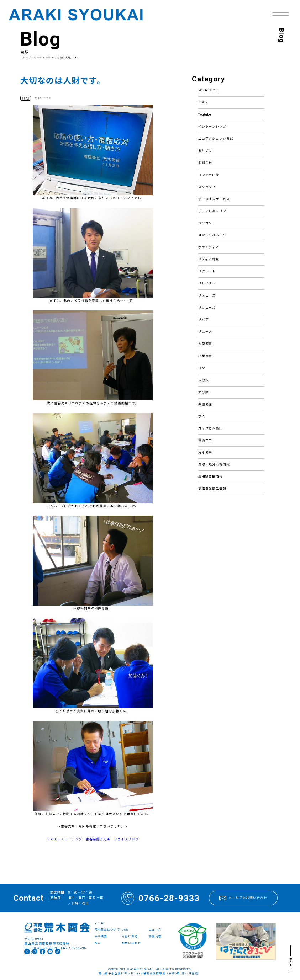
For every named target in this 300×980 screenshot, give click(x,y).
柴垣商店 (205, 404)
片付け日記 (36, 58)
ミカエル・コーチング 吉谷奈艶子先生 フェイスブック (93, 839)
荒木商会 (205, 452)
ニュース (155, 930)
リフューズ (207, 308)
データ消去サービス (214, 199)
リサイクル (207, 283)
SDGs (203, 102)
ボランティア (209, 247)
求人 (202, 416)
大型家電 (205, 344)
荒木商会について (107, 930)
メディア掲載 (209, 259)
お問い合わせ (131, 943)
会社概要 (101, 936)
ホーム (99, 923)
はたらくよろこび (212, 235)
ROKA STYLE (209, 90)
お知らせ (205, 163)
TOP (23, 58)
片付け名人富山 (211, 428)
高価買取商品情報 (212, 489)
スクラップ (207, 187)
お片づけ (205, 151)
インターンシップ (212, 127)
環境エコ (205, 440)
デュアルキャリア (212, 211)
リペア (204, 320)
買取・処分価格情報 (214, 464)
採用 (98, 943)
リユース (205, 332)
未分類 (204, 380)
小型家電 (205, 356)
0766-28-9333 (160, 898)
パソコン (205, 223)
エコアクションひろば (216, 139)
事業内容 (155, 936)
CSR (125, 930)
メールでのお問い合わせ (243, 898)
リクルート (207, 271)
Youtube (205, 114)
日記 (202, 368)
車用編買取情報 (211, 476)
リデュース (207, 295)
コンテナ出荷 (209, 175)
